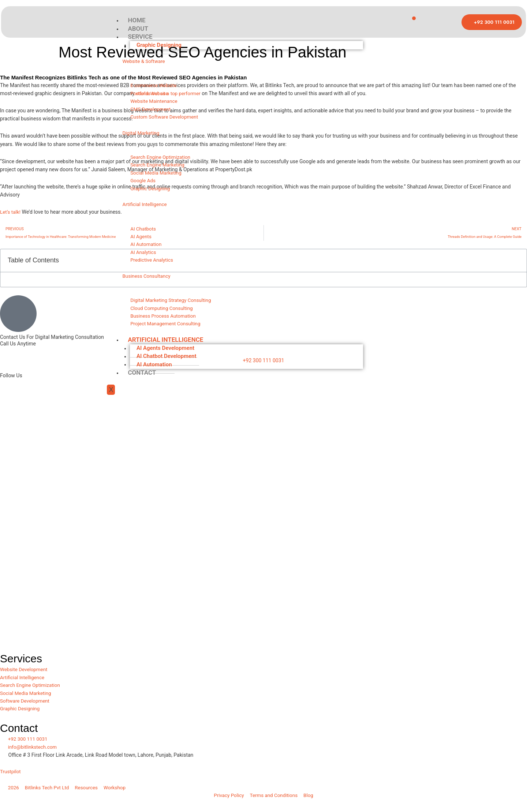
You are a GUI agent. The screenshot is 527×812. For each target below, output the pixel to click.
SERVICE (140, 38)
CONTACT (142, 382)
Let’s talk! (11, 212)
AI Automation (155, 374)
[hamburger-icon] (414, 18)
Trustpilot (11, 775)
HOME (137, 20)
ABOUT (138, 29)
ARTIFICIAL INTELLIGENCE (165, 349)
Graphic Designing (160, 46)
